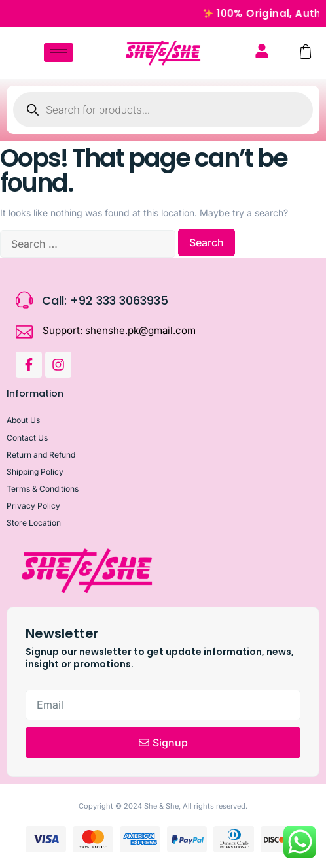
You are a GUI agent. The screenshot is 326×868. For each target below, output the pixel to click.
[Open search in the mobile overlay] (163, 110)
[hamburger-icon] (59, 53)
